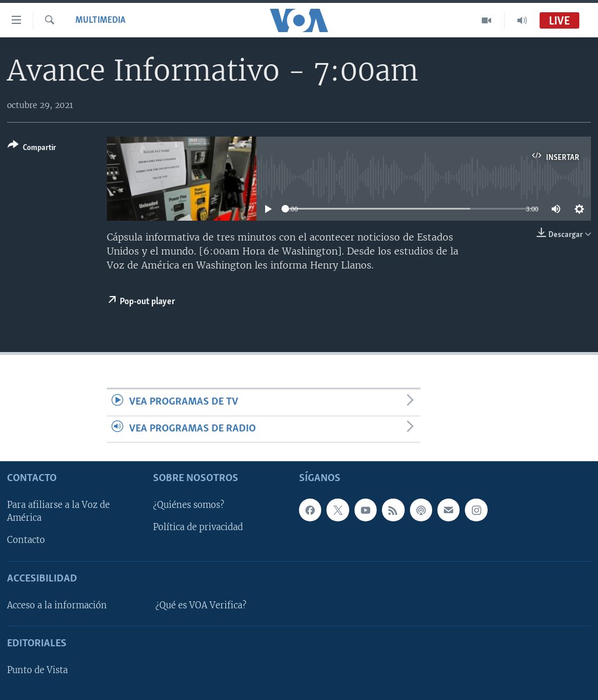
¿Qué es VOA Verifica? (201, 605)
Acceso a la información (57, 605)
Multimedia (100, 20)
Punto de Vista (37, 670)
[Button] (32, 149)
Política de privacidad (198, 527)
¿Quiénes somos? (189, 505)
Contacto (26, 540)
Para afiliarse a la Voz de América (58, 511)
